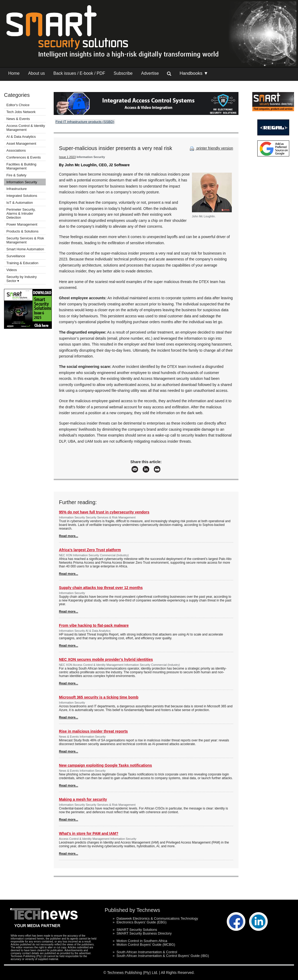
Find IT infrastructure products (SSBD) (85, 122)
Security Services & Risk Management (25, 240)
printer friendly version (211, 148)
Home (14, 73)
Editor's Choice (18, 105)
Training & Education (22, 263)
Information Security (22, 182)
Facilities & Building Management (21, 166)
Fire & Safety (16, 175)
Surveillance (16, 256)
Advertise (150, 73)
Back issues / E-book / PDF (79, 73)
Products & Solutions (22, 231)
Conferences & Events (24, 157)
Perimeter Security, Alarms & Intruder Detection (21, 213)
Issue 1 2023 (67, 157)
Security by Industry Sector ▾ (22, 279)
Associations (16, 150)
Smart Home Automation (26, 249)
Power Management (22, 224)
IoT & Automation (20, 203)
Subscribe (123, 73)
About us (37, 73)
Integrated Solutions (22, 196)
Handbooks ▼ (194, 73)
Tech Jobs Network (21, 112)
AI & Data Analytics (21, 137)
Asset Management (21, 144)
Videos (12, 270)
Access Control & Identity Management (26, 128)
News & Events (18, 119)
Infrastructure (17, 189)
